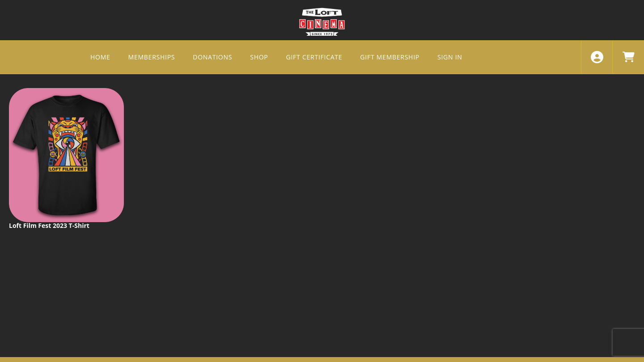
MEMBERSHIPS (152, 57)
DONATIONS (212, 57)
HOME (100, 57)
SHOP (259, 57)
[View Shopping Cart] (628, 57)
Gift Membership (390, 57)
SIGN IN (450, 57)
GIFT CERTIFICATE (314, 57)
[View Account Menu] (597, 57)
